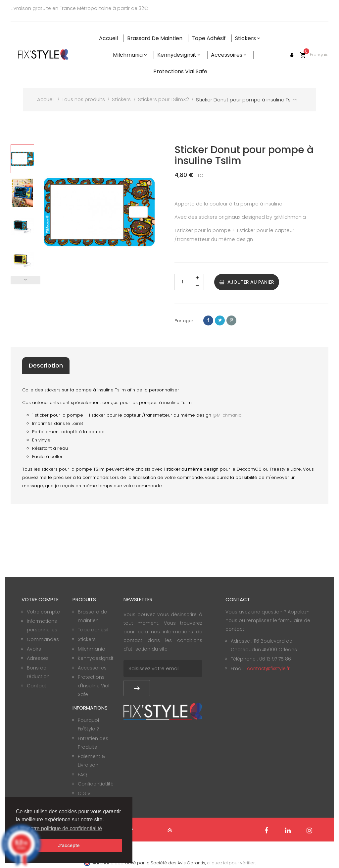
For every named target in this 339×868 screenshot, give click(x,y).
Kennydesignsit (96, 658)
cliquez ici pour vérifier (231, 863)
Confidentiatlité (96, 784)
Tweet (220, 320)
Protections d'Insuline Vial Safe (94, 686)
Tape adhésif (93, 630)
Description (46, 365)
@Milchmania (290, 217)
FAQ (82, 775)
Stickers (87, 639)
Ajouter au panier (247, 282)
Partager (208, 320)
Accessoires (92, 668)
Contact (37, 686)
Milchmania (92, 649)
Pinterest (231, 320)
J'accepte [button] (69, 845)
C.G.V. (85, 793)
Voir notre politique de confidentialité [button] (59, 828)
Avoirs (34, 649)
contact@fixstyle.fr (268, 668)
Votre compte (43, 612)
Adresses (38, 658)
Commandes (43, 639)
